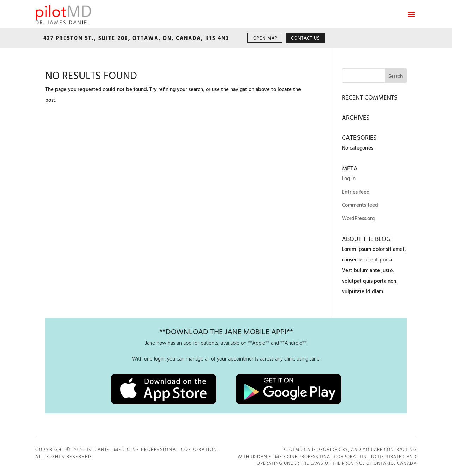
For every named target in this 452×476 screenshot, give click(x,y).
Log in (349, 179)
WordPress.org (358, 219)
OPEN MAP (265, 38)
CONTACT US (305, 38)
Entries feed (356, 192)
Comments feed (360, 205)
